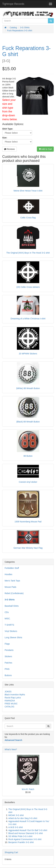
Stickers (8, 656)
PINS (7, 669)
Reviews (9, 149)
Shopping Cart (11, 852)
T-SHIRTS (9, 625)
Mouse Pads (10, 587)
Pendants (9, 650)
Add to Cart (45, 149)
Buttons (8, 675)
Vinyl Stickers (11, 631)
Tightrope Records (13, 4)
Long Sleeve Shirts (13, 637)
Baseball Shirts (12, 606)
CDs (7, 612)
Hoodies (8, 574)
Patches (8, 663)
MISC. (8, 619)
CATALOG (9, 707)
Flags (7, 644)
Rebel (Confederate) (14, 593)
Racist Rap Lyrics (13, 698)
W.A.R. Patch (28, 789)
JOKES (8, 692)
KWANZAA (10, 701)
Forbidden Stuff (12, 568)
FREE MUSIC (11, 704)
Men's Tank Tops (12, 581)
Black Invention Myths (15, 695)
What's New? (11, 749)
